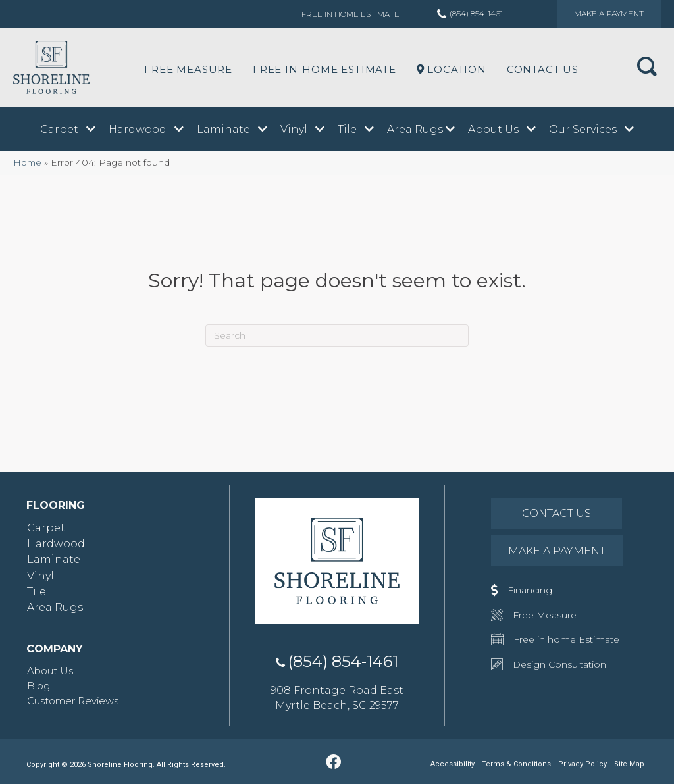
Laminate (54, 559)
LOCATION (452, 69)
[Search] (337, 335)
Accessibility (453, 764)
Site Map (629, 764)
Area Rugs (55, 607)
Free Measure (188, 69)
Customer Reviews (73, 701)
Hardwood (56, 544)
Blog (39, 686)
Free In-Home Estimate (324, 69)
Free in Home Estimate (350, 14)
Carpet (46, 528)
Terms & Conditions (516, 764)
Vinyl (40, 576)
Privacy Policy (583, 764)
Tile (37, 592)
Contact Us (543, 69)
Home (27, 162)
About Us (50, 671)
